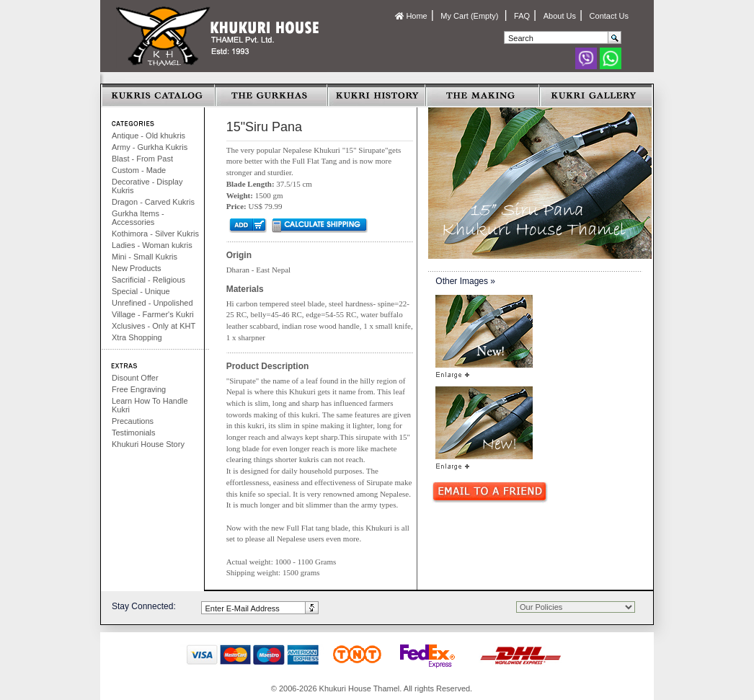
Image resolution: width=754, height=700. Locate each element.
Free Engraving (139, 389)
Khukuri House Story (148, 444)
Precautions (133, 421)
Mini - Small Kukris (145, 257)
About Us (560, 16)
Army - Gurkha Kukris (150, 147)
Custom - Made (139, 170)
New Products (136, 268)
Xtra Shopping (137, 337)
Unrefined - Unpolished (152, 303)
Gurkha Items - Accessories (138, 218)
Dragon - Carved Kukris (153, 202)
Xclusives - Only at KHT (154, 326)
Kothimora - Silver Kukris (155, 234)
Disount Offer (135, 378)
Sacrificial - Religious (148, 280)
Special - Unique (141, 291)
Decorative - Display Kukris (147, 186)
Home (411, 16)
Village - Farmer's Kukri (153, 314)
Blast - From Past (142, 159)
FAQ (522, 16)
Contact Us (609, 16)
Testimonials (134, 433)
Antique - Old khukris (148, 136)
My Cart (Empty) (470, 16)
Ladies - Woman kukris (152, 245)
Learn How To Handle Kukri (150, 405)
